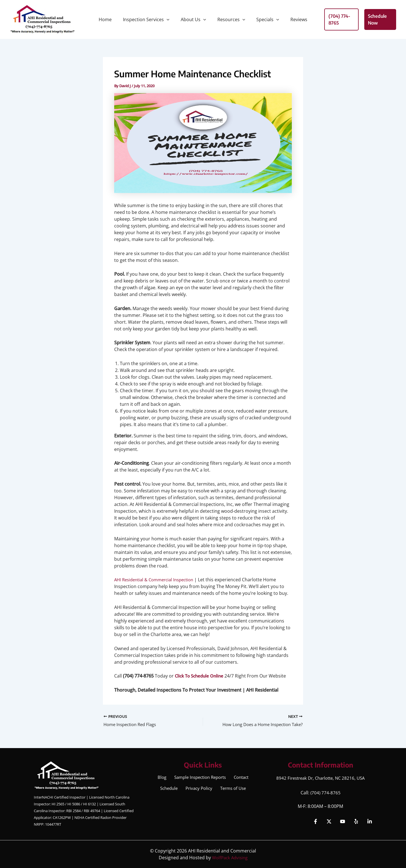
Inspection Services (150, 19)
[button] (170, 19)
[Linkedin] (370, 821)
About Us (195, 19)
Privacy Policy (198, 790)
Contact (242, 778)
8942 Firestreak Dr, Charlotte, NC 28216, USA (320, 778)
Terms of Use (233, 790)
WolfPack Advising (230, 858)
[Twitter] (329, 821)
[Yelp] (356, 821)
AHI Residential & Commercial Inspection (157, 580)
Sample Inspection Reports (199, 778)
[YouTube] (343, 821)
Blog (160, 778)
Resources (230, 19)
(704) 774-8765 (326, 793)
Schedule (169, 790)
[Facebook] (315, 821)
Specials (264, 19)
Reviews (293, 19)
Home (111, 19)
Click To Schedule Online (201, 676)
